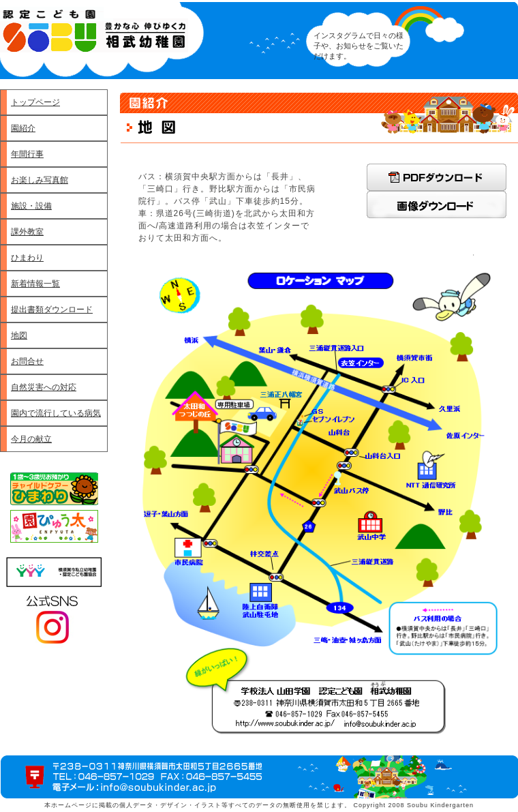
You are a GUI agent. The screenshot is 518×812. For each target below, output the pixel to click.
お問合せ (27, 361)
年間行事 (27, 154)
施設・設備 (31, 206)
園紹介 (23, 128)
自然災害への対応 (44, 387)
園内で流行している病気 (56, 413)
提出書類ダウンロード (52, 310)
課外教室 (27, 232)
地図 (19, 335)
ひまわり (27, 258)
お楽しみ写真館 (40, 180)
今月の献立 (31, 439)
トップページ (35, 102)
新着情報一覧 (35, 284)
